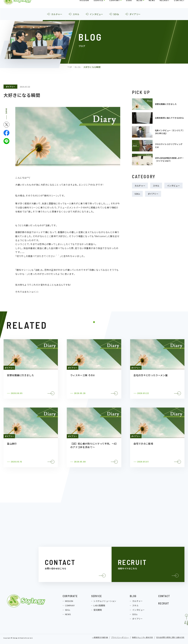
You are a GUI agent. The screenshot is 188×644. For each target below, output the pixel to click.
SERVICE (98, 8)
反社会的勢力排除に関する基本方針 (170, 637)
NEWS (152, 8)
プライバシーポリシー (120, 637)
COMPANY (114, 8)
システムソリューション (105, 601)
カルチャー (140, 186)
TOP (69, 67)
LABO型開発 (99, 605)
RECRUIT (165, 8)
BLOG (140, 8)
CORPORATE (70, 596)
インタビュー (173, 186)
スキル (156, 186)
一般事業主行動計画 (100, 637)
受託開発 (98, 610)
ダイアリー (10, 87)
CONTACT (179, 8)
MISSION (84, 8)
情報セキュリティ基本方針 (142, 637)
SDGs (129, 8)
